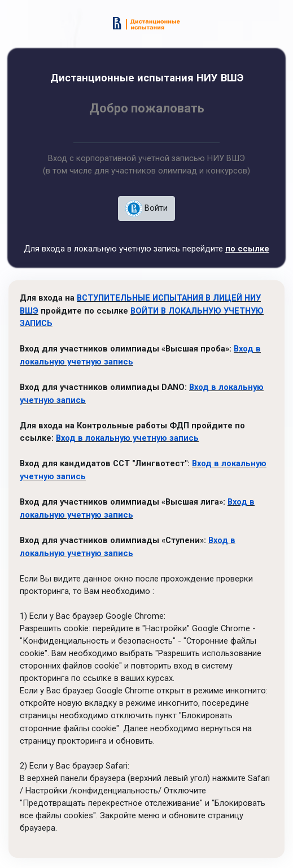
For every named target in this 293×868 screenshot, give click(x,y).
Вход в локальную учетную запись (127, 434)
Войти (146, 209)
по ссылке (247, 249)
